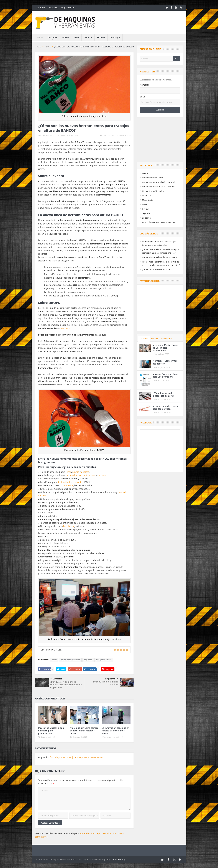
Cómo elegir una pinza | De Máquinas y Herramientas (76, 757)
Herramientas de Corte (152, 178)
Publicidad (53, 8)
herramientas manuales (70, 660)
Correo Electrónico (121, 135)
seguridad (88, 660)
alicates (85, 472)
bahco (54, 660)
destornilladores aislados (71, 482)
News (76, 37)
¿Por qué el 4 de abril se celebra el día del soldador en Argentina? (66, 685)
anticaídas (66, 328)
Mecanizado (148, 200)
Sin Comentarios (74, 135)
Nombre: (144, 85)
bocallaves (69, 526)
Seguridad (147, 213)
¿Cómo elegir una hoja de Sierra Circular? (160, 257)
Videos (65, 37)
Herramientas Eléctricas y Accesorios (159, 187)
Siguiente (112, 679)
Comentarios (167, 339)
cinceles (102, 475)
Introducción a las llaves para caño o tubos (165, 407)
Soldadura (147, 218)
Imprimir (105, 135)
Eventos (88, 37)
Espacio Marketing (116, 860)
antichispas (89, 475)
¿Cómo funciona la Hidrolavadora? (158, 269)
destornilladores (74, 475)
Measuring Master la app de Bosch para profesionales (51, 731)
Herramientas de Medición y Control (159, 182)
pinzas (76, 472)
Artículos (52, 37)
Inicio (40, 37)
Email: (143, 97)
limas (69, 472)
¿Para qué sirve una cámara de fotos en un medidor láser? (84, 731)
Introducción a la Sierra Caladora (106, 683)
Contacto (41, 8)
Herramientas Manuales (153, 191)
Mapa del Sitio (68, 8)
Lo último (144, 339)
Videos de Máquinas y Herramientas (158, 222)
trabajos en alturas (104, 660)
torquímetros (67, 485)
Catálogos (115, 37)
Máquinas (147, 196)
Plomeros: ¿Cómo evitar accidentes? (165, 362)
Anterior (56, 679)
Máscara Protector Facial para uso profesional (165, 375)
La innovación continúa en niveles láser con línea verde (116, 731)
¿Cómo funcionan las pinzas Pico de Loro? (163, 394)
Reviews (101, 37)
